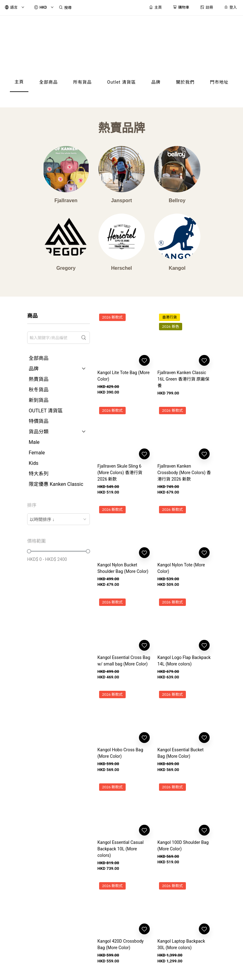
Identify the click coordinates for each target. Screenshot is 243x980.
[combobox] (58, 519)
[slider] (29, 551)
